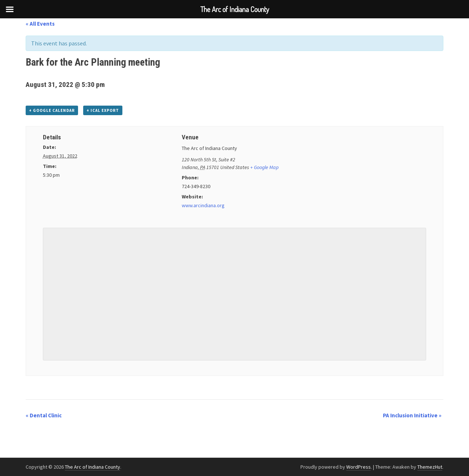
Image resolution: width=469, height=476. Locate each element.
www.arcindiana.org (203, 205)
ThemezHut (430, 467)
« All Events (40, 24)
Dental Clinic (44, 415)
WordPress (359, 467)
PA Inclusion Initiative (412, 415)
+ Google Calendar (52, 110)
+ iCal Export (103, 110)
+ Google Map (264, 167)
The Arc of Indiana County (93, 467)
